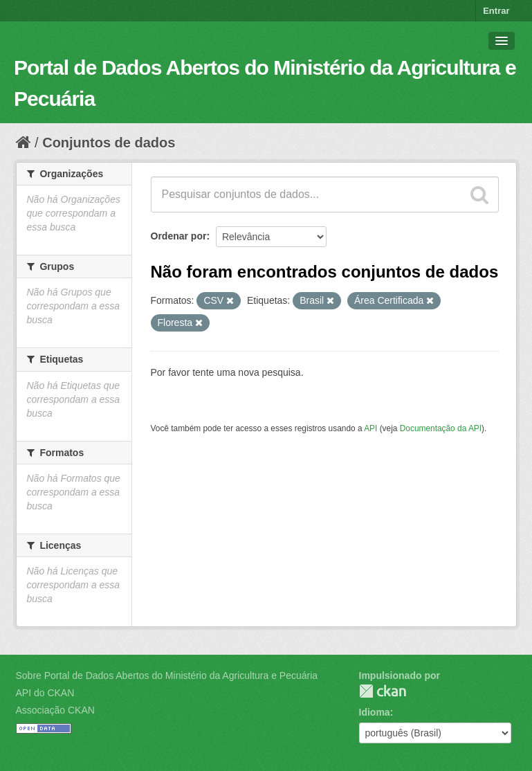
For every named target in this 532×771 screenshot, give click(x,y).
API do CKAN (45, 693)
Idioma (375, 712)
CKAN (383, 691)
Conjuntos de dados (109, 143)
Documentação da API (441, 428)
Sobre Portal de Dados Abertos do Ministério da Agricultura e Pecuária (167, 675)
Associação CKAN (55, 710)
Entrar (496, 11)
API (370, 428)
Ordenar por (179, 236)
